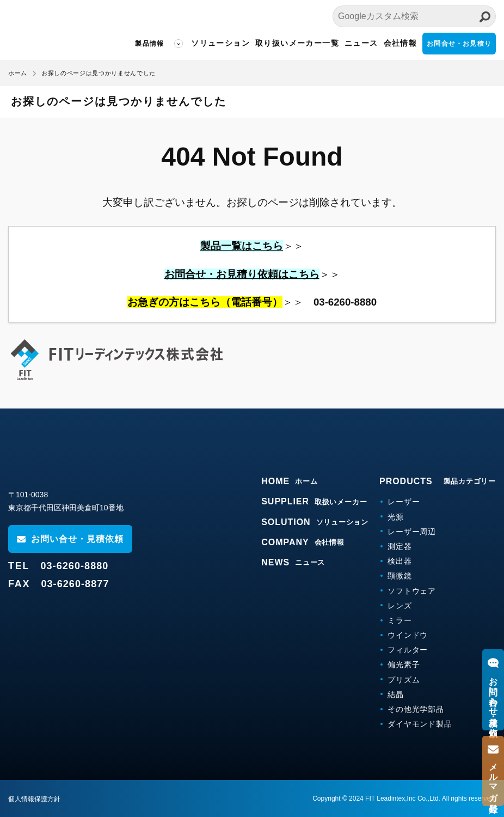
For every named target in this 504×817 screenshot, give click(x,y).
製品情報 (149, 44)
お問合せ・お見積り (459, 44)
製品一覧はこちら (242, 246)
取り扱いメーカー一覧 (297, 43)
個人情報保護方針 (34, 799)
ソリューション (220, 43)
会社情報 (401, 43)
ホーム (18, 73)
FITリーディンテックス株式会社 (57, 30)
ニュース (361, 43)
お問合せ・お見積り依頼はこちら (242, 274)
